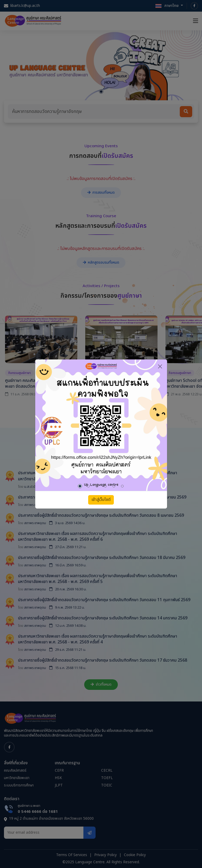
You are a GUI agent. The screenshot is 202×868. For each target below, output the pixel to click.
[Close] (160, 366)
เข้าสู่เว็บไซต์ (101, 500)
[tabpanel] (101, 425)
